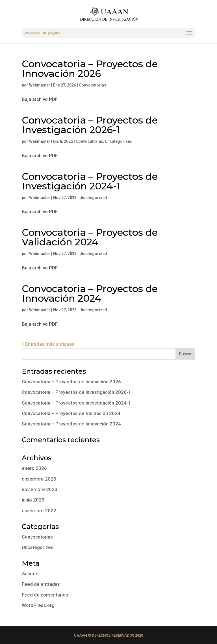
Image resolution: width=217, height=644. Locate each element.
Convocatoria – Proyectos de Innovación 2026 (90, 69)
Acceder (31, 574)
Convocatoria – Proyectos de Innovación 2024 (90, 293)
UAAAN (81, 635)
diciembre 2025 (39, 479)
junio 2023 (33, 500)
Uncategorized (119, 141)
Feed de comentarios (45, 595)
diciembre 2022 (39, 511)
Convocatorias (93, 85)
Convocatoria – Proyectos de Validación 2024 (90, 237)
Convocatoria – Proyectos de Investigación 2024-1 (90, 181)
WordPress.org (38, 605)
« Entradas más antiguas (48, 344)
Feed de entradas (41, 584)
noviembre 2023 (40, 489)
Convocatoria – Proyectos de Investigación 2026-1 (90, 125)
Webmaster (40, 85)
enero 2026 (34, 468)
